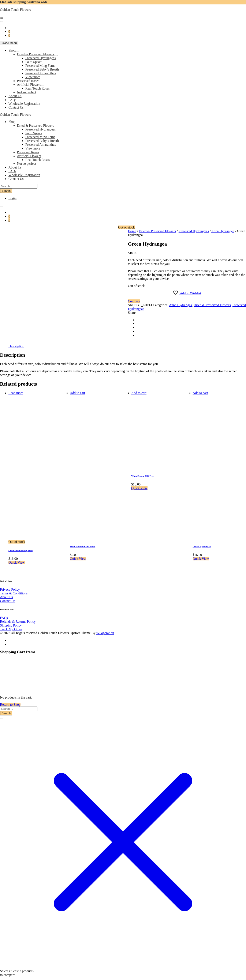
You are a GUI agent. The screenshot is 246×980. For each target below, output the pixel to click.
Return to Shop (10, 701)
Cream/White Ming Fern (20, 546)
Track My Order (11, 625)
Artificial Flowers (29, 85)
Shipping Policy (11, 621)
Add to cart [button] (78, 389)
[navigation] (123, 79)
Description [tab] (16, 342)
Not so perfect (27, 92)
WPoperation (105, 629)
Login (12, 198)
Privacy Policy (10, 585)
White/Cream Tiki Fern (143, 472)
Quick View (17, 558)
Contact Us (16, 107)
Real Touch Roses (38, 88)
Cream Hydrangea (202, 542)
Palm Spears (34, 62)
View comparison (12, 978)
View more (33, 77)
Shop (12, 50)
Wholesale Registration (24, 104)
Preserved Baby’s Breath (42, 69)
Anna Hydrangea (223, 231)
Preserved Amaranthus (41, 73)
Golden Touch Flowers (15, 10)
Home (132, 231)
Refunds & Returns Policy (18, 618)
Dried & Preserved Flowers (36, 54)
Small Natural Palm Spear (83, 542)
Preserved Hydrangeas (41, 58)
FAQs (12, 100)
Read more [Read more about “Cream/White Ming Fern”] (16, 389)
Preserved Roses (28, 81)
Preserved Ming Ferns (40, 66)
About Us (15, 96)
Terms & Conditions (14, 589)
